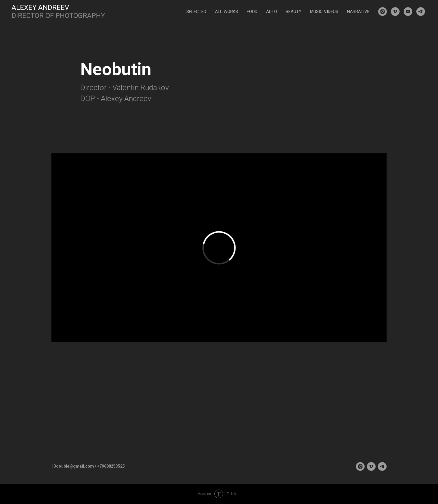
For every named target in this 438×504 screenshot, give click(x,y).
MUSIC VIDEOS (324, 12)
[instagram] (383, 12)
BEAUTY (294, 12)
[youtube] (408, 12)
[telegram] (421, 12)
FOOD (252, 12)
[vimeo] (395, 12)
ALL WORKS (227, 12)
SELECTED (196, 12)
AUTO (272, 12)
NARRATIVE (358, 12)
